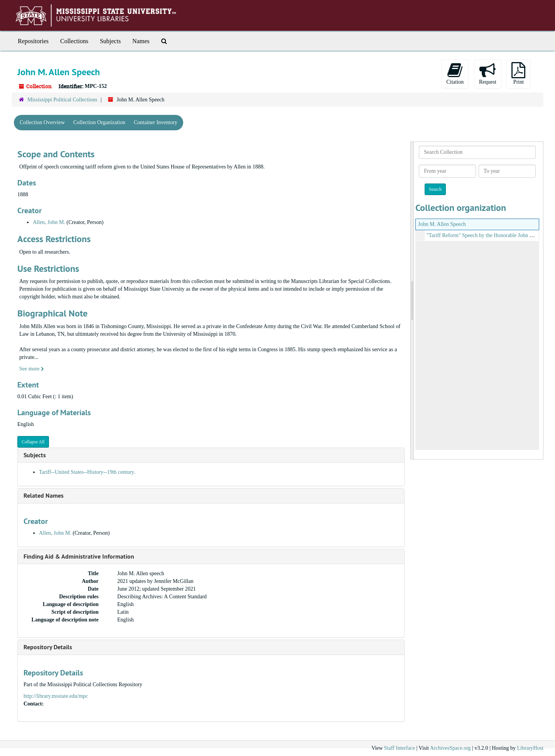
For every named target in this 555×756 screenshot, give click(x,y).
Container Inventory (156, 122)
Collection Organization (99, 122)
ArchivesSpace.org (450, 748)
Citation (455, 73)
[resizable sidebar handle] (412, 301)
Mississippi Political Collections (62, 100)
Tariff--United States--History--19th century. (87, 472)
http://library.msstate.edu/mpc (56, 696)
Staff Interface (400, 748)
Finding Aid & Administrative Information (79, 556)
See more (32, 369)
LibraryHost (530, 748)
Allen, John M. (49, 222)
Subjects (110, 41)
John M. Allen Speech (442, 224)
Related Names (44, 496)
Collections (74, 41)
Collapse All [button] (33, 442)
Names (141, 41)
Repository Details (48, 647)
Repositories (33, 41)
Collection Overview (42, 122)
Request (488, 73)
